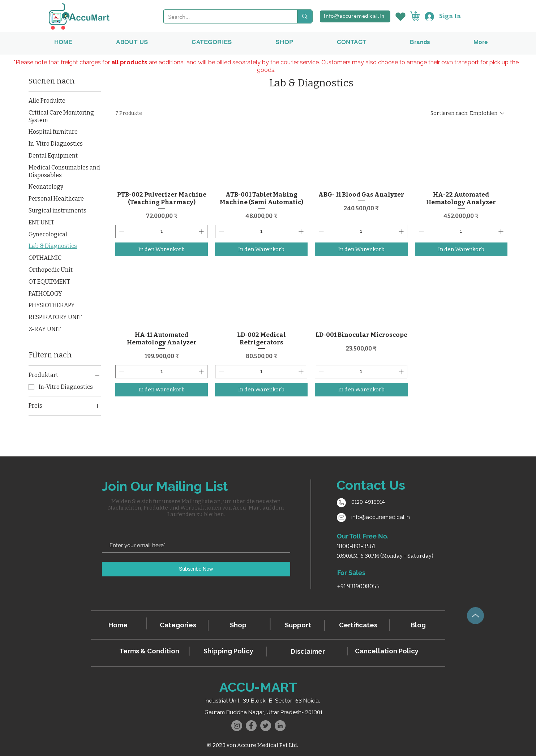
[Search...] (225, 17)
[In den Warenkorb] (162, 250)
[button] (420, 42)
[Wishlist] (400, 16)
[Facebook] (251, 726)
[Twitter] (266, 726)
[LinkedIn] (280, 726)
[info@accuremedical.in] (355, 16)
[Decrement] (121, 231)
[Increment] (202, 231)
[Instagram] (237, 726)
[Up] (475, 616)
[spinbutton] (161, 231)
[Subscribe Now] (196, 569)
